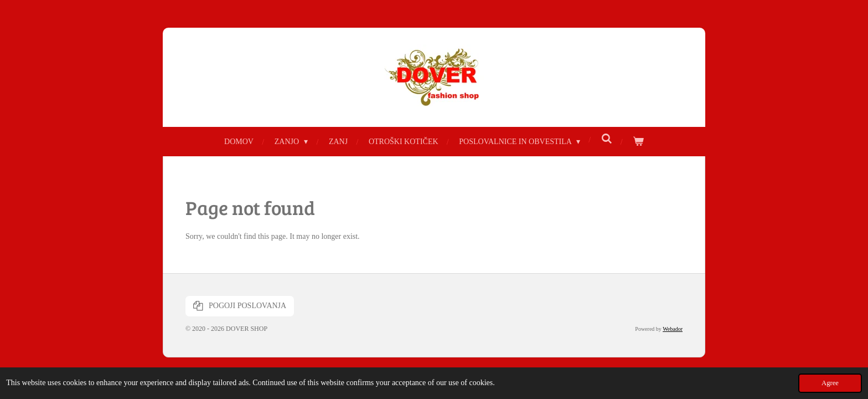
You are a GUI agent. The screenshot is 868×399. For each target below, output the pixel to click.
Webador (673, 329)
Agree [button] (830, 383)
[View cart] (638, 142)
